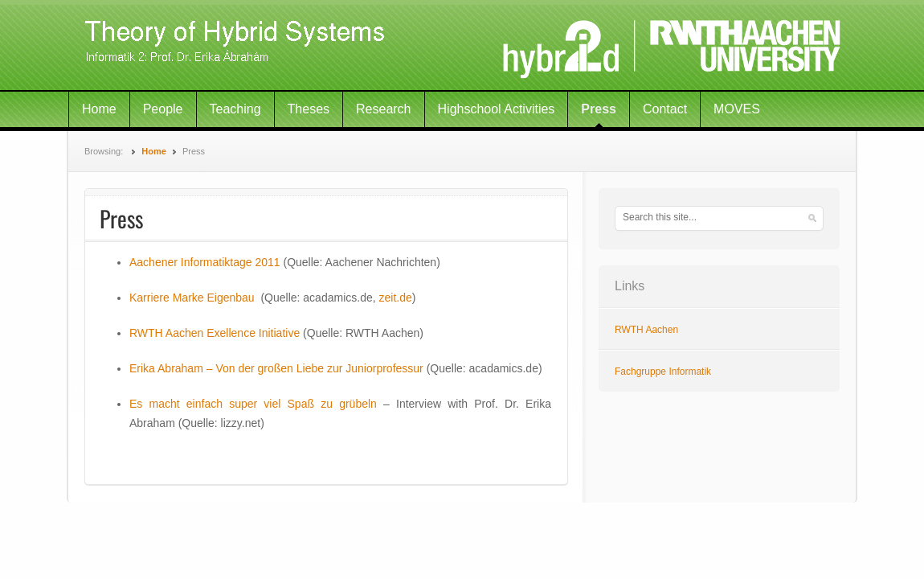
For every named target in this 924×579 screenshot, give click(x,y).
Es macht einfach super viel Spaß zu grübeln (253, 404)
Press (599, 109)
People (163, 109)
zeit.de (396, 298)
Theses (309, 109)
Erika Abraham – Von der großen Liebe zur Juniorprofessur (276, 368)
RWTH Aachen (646, 330)
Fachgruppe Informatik (663, 372)
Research (383, 109)
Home (99, 109)
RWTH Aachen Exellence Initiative (216, 333)
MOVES (737, 109)
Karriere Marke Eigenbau (192, 298)
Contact (665, 109)
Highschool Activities (497, 109)
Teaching (235, 109)
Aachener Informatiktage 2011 (205, 262)
